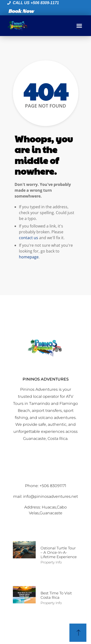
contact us (29, 238)
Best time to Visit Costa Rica (56, 595)
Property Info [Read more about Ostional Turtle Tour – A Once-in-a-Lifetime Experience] (51, 562)
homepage (29, 257)
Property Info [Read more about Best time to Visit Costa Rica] (51, 603)
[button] (79, 26)
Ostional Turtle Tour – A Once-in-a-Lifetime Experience (59, 552)
